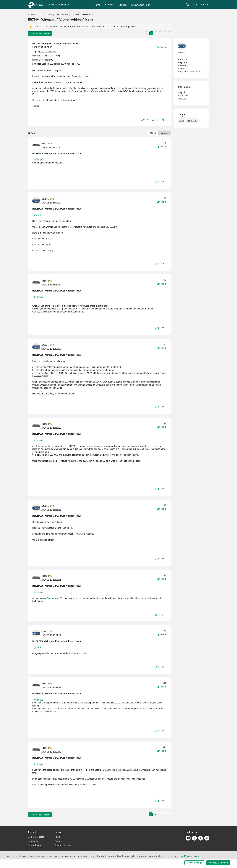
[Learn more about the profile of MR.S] (37, 145)
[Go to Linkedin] (207, 838)
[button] (97, 5)
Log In (194, 5)
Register (205, 5)
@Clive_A (49, 598)
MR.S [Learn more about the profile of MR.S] (44, 144)
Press (58, 832)
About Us (33, 832)
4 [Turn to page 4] (165, 33)
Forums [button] (109, 5)
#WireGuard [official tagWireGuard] (51, 52)
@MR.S (37, 215)
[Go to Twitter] (201, 838)
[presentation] (36, 146)
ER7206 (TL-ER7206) (50, 56)
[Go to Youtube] (188, 838)
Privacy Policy (34, 845)
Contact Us (33, 841)
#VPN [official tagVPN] (41, 52)
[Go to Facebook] (194, 838)
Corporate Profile (36, 837)
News (57, 837)
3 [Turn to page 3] (161, 33)
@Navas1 (38, 160)
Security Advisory (63, 845)
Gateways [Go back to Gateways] (51, 15)
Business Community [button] (59, 5)
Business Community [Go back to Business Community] (36, 15)
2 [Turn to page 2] (156, 33)
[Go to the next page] (170, 33)
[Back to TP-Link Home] (36, 4)
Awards (58, 841)
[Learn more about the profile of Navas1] (37, 201)
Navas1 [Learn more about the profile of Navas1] (45, 199)
